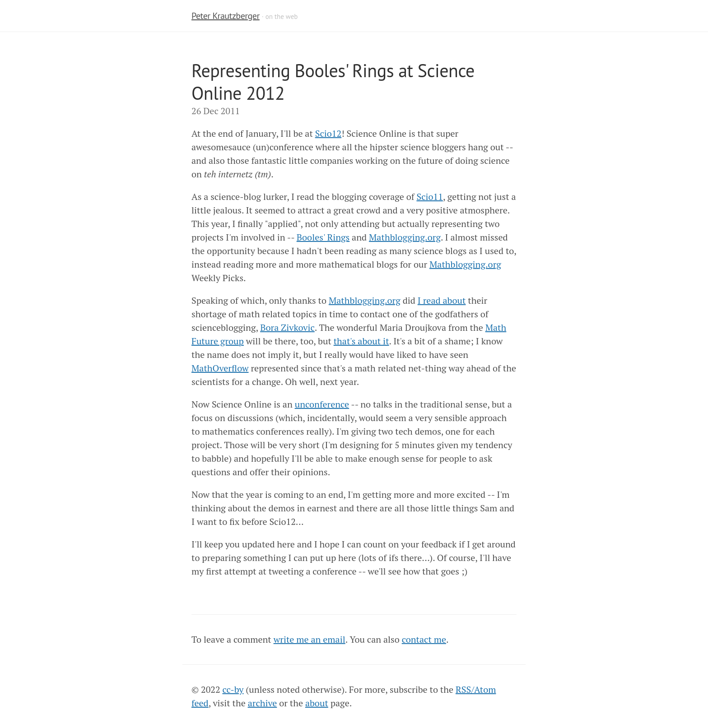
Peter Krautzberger (226, 16)
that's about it (361, 341)
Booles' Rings (323, 237)
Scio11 (429, 197)
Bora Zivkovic (287, 327)
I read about (442, 300)
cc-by (233, 689)
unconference (322, 404)
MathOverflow (220, 368)
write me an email (310, 639)
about (317, 703)
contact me (424, 639)
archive (263, 703)
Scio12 (328, 133)
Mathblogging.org (405, 237)
